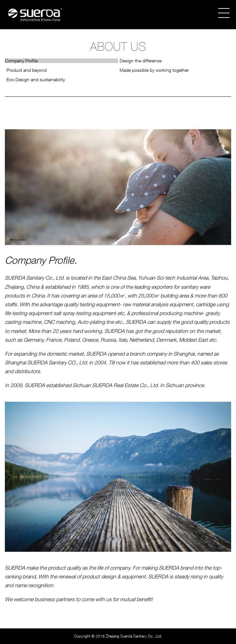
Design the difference (141, 61)
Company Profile (21, 61)
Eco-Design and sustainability (36, 80)
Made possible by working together (154, 70)
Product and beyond (27, 70)
